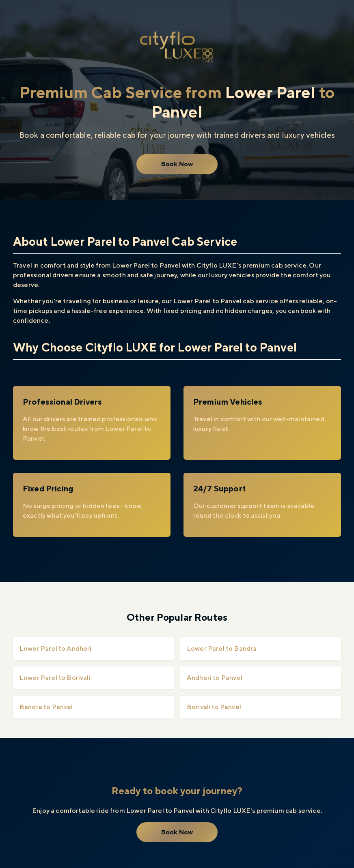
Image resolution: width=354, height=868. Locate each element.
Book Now (177, 164)
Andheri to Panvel (215, 678)
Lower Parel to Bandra (222, 648)
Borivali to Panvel (214, 707)
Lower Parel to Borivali (55, 678)
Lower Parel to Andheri (56, 648)
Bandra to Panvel (46, 707)
